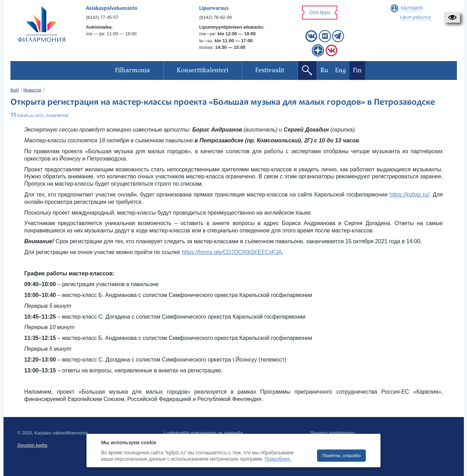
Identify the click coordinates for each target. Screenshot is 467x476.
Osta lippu (320, 13)
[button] (452, 17)
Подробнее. (278, 459)
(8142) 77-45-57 (102, 17)
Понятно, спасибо (341, 456)
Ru (324, 70)
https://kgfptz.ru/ (409, 195)
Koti (15, 90)
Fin (357, 70)
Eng (341, 70)
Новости (32, 90)
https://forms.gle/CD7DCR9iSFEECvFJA (232, 252)
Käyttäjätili (412, 8)
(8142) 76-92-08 (215, 17)
